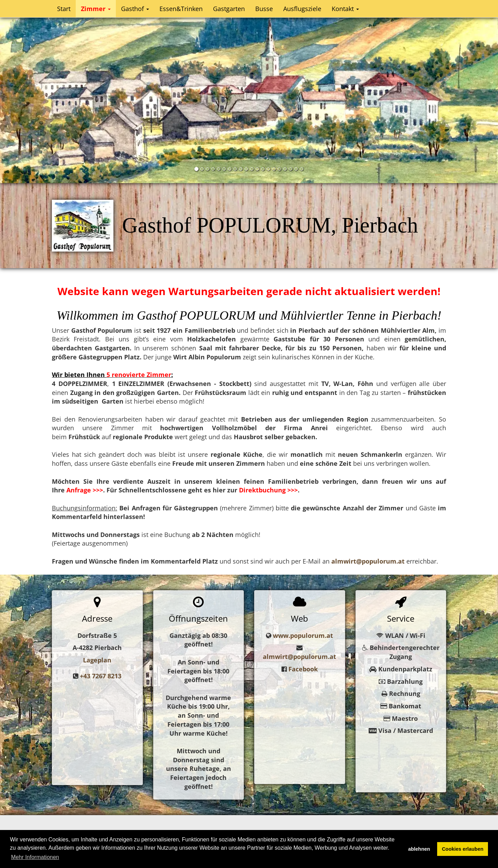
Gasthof (135, 9)
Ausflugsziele (302, 9)
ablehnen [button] (419, 849)
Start (64, 9)
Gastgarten (229, 9)
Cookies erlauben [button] (463, 849)
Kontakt (345, 9)
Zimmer (96, 9)
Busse (264, 9)
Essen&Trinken (181, 9)
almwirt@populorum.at (299, 657)
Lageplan (97, 660)
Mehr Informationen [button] (35, 857)
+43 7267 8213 (101, 676)
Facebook (303, 669)
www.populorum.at (303, 635)
